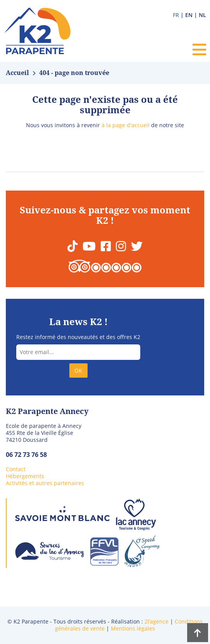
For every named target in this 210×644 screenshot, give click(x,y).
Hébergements (25, 476)
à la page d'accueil (126, 125)
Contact (16, 469)
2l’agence (157, 621)
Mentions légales (133, 628)
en (189, 15)
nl (202, 15)
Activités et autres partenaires (45, 483)
